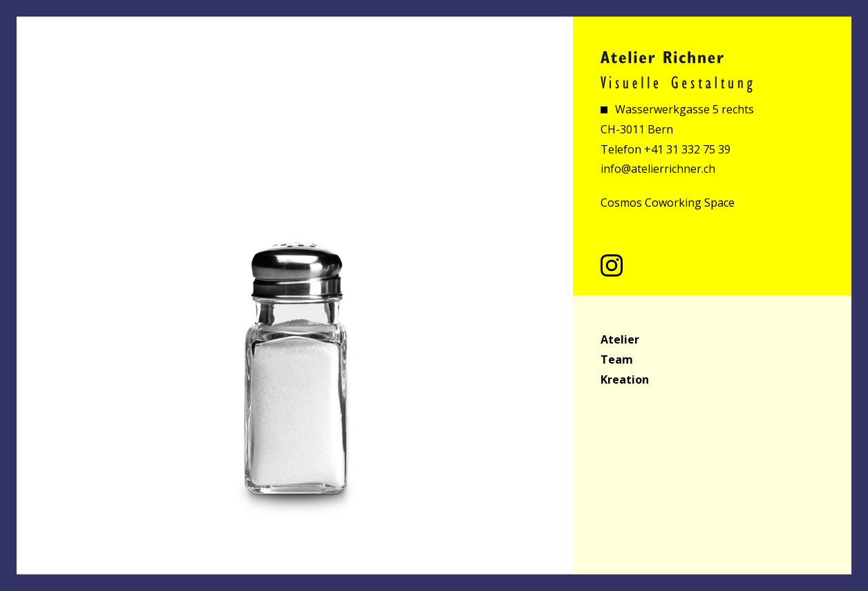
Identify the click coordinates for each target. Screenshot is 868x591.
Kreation (625, 379)
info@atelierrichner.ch (658, 169)
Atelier (620, 339)
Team (617, 359)
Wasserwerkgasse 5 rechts (683, 109)
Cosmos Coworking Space (668, 203)
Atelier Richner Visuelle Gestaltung (677, 72)
